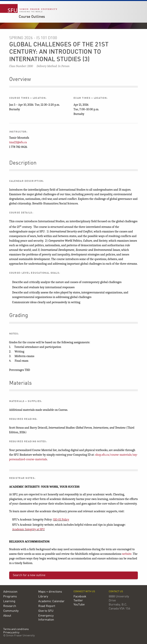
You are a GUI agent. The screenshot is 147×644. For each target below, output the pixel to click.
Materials (20, 383)
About (7, 616)
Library (43, 597)
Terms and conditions (16, 629)
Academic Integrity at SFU (29, 529)
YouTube (79, 605)
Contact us (116, 592)
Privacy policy (11, 633)
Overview (20, 80)
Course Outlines (32, 17)
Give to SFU (46, 611)
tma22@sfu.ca (18, 142)
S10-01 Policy (61, 520)
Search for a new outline (29, 575)
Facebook (80, 597)
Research (10, 606)
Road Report (47, 606)
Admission (10, 592)
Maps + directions (50, 592)
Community (11, 611)
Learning (9, 601)
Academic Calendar (51, 601)
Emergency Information (46, 618)
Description (23, 163)
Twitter (78, 601)
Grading (19, 316)
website (127, 554)
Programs (10, 597)
